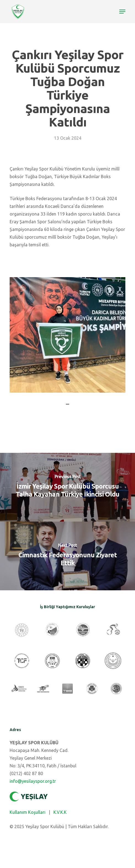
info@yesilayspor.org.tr (33, 781)
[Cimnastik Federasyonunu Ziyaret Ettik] (67, 556)
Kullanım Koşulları (28, 812)
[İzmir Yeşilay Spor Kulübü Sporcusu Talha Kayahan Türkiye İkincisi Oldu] (67, 487)
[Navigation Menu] (122, 12)
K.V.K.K (60, 812)
